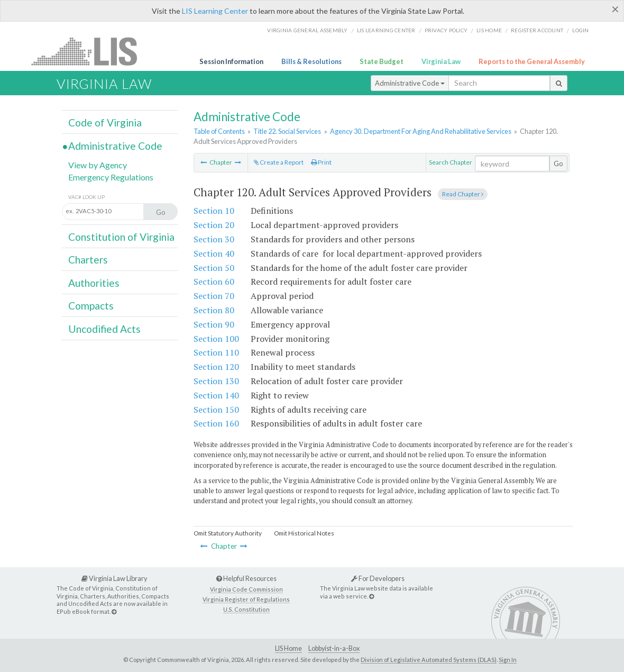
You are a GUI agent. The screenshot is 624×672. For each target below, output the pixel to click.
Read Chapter (463, 194)
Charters (88, 260)
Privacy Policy (446, 30)
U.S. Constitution (246, 609)
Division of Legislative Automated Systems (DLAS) (429, 660)
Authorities (94, 283)
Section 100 (216, 339)
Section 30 (214, 239)
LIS (90, 51)
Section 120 (216, 367)
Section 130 (216, 381)
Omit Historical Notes (304, 533)
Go (558, 164)
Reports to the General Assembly (532, 61)
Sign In (508, 660)
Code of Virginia (105, 122)
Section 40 (214, 253)
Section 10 (214, 211)
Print (321, 162)
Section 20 (214, 225)
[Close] (615, 9)
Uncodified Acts (104, 329)
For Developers (378, 578)
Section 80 (214, 310)
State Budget (382, 61)
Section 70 (214, 296)
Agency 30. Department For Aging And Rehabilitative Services (421, 131)
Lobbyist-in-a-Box (334, 648)
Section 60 (214, 281)
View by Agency (98, 165)
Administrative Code (410, 83)
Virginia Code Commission (246, 589)
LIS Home (288, 648)
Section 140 (216, 395)
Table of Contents (219, 131)
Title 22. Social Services (287, 131)
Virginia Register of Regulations (246, 599)
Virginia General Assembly (307, 30)
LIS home (489, 30)
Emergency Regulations (111, 177)
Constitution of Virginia (121, 237)
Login (580, 30)
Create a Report (279, 162)
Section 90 (214, 324)
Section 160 (216, 423)
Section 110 (216, 352)
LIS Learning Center (215, 11)
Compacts (91, 306)
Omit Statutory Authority (228, 533)
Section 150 (216, 410)
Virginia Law (441, 61)
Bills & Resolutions (311, 61)
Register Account (537, 30)
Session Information (231, 61)
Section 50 (214, 268)
